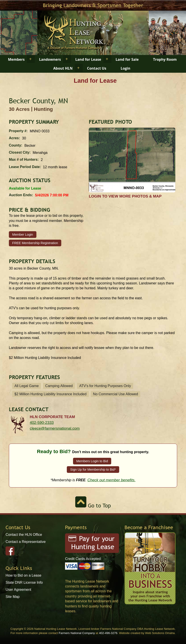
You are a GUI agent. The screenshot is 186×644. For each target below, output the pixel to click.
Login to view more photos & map (125, 196)
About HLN (63, 68)
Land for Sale (127, 59)
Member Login (23, 235)
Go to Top (93, 506)
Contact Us (97, 68)
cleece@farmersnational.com (55, 428)
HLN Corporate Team (52, 417)
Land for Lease (88, 59)
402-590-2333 (42, 423)
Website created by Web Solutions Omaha (147, 633)
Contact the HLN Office (24, 535)
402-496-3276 (108, 633)
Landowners (50, 59)
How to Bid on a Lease (23, 575)
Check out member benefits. (112, 480)
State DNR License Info (24, 582)
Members (16, 59)
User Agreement (18, 590)
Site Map (13, 597)
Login (126, 68)
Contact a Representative (26, 542)
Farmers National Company (77, 633)
